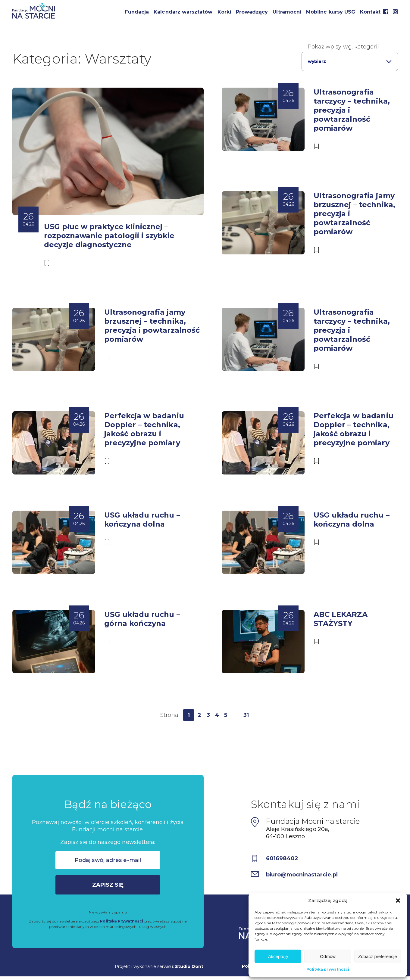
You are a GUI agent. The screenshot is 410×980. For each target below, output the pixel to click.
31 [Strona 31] (246, 715)
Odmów (328, 956)
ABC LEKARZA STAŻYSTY (341, 619)
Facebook (386, 12)
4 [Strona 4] (217, 715)
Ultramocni (287, 12)
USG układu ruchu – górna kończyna (142, 619)
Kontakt (370, 12)
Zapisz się (108, 885)
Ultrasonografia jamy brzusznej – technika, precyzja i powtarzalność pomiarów (152, 326)
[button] (398, 901)
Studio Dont (189, 966)
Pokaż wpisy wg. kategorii (343, 47)
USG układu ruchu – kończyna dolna (142, 520)
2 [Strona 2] (199, 715)
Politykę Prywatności (121, 921)
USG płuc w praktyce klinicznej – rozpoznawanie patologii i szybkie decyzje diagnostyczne (109, 236)
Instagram (395, 12)
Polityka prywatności (328, 969)
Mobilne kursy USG (331, 12)
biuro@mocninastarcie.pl (302, 875)
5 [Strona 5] (226, 715)
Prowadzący (252, 12)
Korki (224, 12)
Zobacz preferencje (377, 956)
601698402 (282, 858)
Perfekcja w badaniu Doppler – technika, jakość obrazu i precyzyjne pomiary (144, 429)
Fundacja (137, 12)
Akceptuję (278, 956)
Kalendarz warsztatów (183, 12)
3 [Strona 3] (208, 715)
